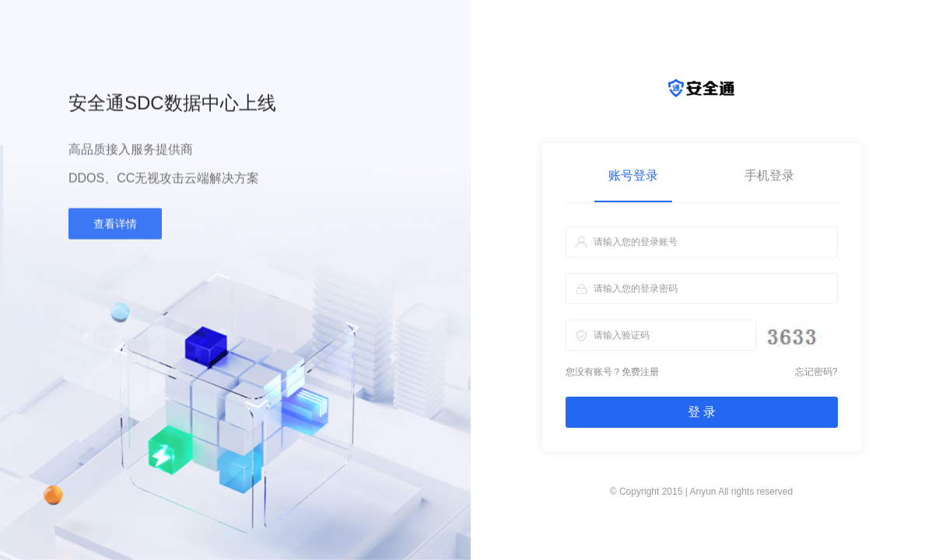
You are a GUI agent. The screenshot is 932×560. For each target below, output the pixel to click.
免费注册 (640, 372)
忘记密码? (816, 372)
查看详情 (115, 226)
